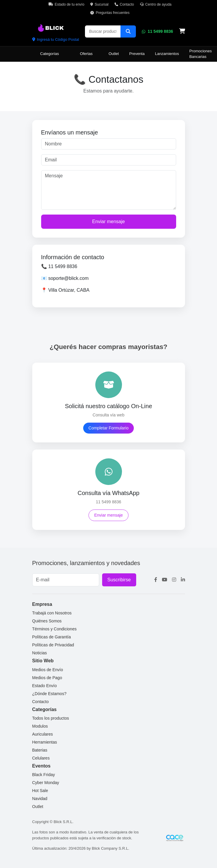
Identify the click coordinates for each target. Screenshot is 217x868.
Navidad (40, 799)
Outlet (114, 54)
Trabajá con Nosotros (52, 613)
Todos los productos (51, 718)
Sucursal (99, 4)
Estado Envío (45, 686)
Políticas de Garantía (52, 637)
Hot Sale (40, 791)
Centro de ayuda (156, 4)
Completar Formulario (108, 428)
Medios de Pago (47, 678)
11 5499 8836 (157, 31)
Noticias (40, 653)
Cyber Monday (46, 783)
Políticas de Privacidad (53, 645)
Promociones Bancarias (200, 54)
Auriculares (43, 734)
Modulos (40, 726)
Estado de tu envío (66, 4)
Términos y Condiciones (54, 629)
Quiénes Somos (47, 621)
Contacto (124, 4)
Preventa (137, 54)
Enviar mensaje (108, 222)
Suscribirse (119, 580)
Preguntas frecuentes (110, 13)
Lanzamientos (167, 54)
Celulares (41, 758)
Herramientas (45, 742)
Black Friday (44, 775)
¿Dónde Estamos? (49, 694)
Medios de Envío (48, 670)
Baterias (40, 750)
